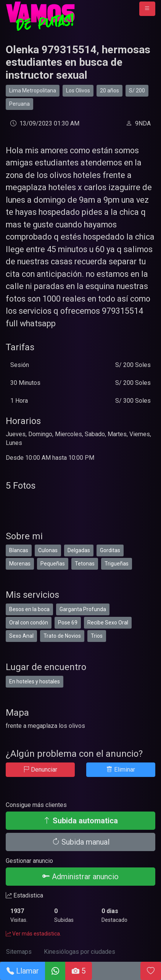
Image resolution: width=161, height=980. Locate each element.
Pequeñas (53, 564)
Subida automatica (80, 821)
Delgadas (79, 550)
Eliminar (121, 770)
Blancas (19, 550)
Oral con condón (29, 623)
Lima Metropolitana (33, 91)
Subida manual (81, 842)
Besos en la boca (29, 609)
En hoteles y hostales (35, 681)
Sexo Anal (21, 636)
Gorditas (110, 550)
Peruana (19, 104)
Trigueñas (117, 564)
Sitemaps (19, 952)
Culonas (48, 550)
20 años (109, 91)
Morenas (20, 564)
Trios (97, 636)
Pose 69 (68, 623)
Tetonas (85, 564)
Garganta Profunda (83, 609)
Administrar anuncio (80, 877)
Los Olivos (78, 91)
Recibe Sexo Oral (108, 623)
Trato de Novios (62, 636)
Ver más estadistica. (33, 934)
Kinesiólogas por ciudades (80, 952)
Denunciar (40, 770)
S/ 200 (137, 91)
